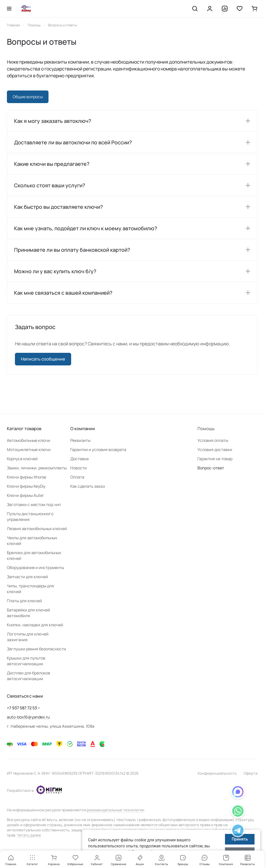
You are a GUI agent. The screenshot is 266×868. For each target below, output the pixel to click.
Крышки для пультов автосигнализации (26, 661)
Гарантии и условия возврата (98, 449)
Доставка (79, 459)
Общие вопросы (28, 97)
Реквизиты (80, 440)
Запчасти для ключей (27, 577)
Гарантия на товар (215, 459)
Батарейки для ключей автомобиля (28, 613)
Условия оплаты (213, 440)
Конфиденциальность (217, 773)
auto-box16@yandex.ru (28, 717)
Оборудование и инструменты (35, 567)
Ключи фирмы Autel (25, 495)
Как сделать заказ (88, 486)
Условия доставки (215, 449)
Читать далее (29, 835)
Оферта (251, 773)
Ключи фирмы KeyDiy (26, 486)
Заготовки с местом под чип (34, 504)
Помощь (206, 429)
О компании (83, 429)
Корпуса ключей (22, 459)
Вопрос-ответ (211, 468)
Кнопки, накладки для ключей (35, 625)
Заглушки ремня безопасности (36, 649)
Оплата (77, 477)
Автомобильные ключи (29, 440)
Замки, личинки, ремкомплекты (37, 468)
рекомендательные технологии (115, 810)
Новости (78, 468)
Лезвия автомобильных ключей (37, 529)
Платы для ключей (24, 601)
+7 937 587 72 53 (22, 708)
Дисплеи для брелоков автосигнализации (29, 676)
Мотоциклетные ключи (29, 449)
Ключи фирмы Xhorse (27, 477)
